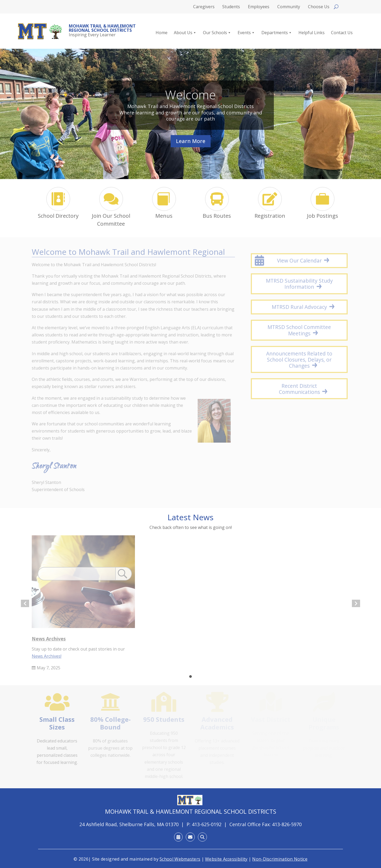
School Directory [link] (58, 216)
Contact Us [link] (342, 33)
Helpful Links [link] (312, 33)
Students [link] (231, 7)
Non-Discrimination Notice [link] (280, 859)
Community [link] (289, 7)
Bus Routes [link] (217, 216)
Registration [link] (270, 216)
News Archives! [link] (47, 656)
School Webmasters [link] (180, 859)
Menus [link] (164, 216)
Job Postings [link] (323, 216)
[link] (40, 31)
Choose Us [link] (319, 7)
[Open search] (336, 7)
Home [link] (162, 33)
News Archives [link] (49, 639)
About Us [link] (185, 33)
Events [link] (246, 33)
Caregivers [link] (204, 7)
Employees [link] (259, 7)
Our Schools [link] (217, 33)
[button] (190, 676)
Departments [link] (277, 33)
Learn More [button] (191, 141)
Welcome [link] (190, 95)
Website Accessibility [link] (226, 859)
